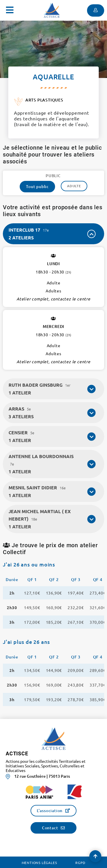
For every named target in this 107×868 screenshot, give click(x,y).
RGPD (80, 863)
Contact (50, 828)
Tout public (37, 186)
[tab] (53, 234)
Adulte (74, 186)
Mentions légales (39, 863)
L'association (50, 811)
